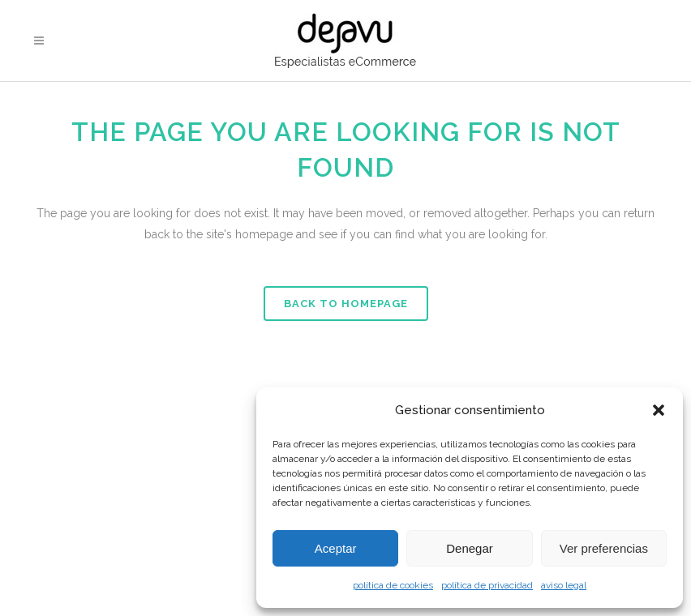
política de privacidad (487, 585)
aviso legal (564, 585)
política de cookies (393, 585)
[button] (659, 410)
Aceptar (336, 548)
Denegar (470, 548)
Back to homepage (346, 304)
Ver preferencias (604, 548)
